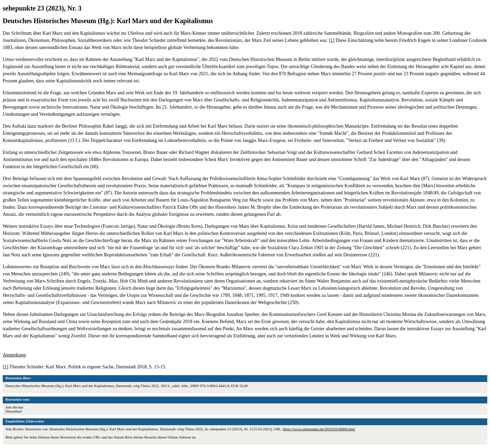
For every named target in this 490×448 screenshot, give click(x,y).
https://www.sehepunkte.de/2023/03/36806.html (319, 429)
